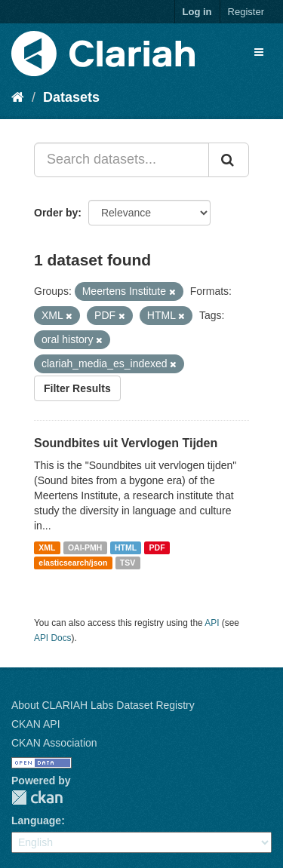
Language (36, 820)
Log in (197, 12)
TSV (128, 563)
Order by (56, 213)
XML (47, 547)
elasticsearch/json (73, 563)
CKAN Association (54, 743)
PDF (157, 547)
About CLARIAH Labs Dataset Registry (103, 705)
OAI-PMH (85, 547)
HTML (126, 547)
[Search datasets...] (122, 160)
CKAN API (36, 724)
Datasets (71, 97)
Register (246, 12)
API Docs (53, 638)
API (212, 623)
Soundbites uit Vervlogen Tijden (126, 443)
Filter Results (77, 388)
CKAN (37, 797)
